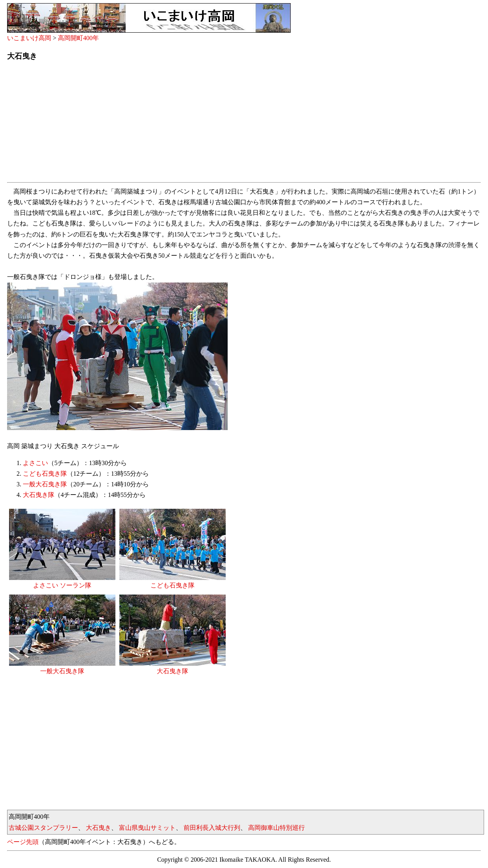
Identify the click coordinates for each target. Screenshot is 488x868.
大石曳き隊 (39, 495)
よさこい (35, 463)
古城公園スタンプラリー (43, 828)
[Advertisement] (243, 124)
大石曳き (98, 828)
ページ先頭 (23, 842)
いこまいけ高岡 (29, 38)
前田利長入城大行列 (212, 828)
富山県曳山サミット (147, 828)
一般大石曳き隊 (45, 484)
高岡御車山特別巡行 (276, 828)
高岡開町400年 (78, 38)
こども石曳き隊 (45, 474)
